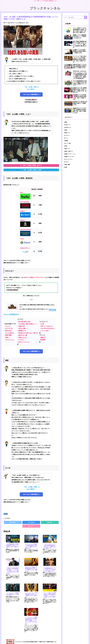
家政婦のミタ (22, 331)
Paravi (22, 239)
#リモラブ (21, 340)
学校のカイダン (23, 338)
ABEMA (22, 220)
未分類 (66, 167)
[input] (76, 17)
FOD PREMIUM (25, 202)
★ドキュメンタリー (68, 159)
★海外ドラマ (67, 149)
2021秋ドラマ (67, 125)
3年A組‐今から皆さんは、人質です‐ (28, 333)
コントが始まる (10, 333)
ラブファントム (10, 340)
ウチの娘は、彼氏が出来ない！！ (28, 324)
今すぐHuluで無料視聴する (31, 94)
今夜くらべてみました (47, 326)
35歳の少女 (22, 326)
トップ (86, 640)
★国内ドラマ (67, 133)
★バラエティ (67, 135)
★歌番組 (66, 141)
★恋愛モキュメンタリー (69, 157)
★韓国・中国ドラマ (68, 151)
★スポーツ (66, 162)
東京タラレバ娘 (23, 335)
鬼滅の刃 (43, 338)
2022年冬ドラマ (68, 127)
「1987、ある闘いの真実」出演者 (32, 170)
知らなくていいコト (24, 342)
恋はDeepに (9, 331)
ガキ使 (42, 324)
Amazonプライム (25, 248)
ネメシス (8, 326)
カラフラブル (9, 328)
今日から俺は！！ (23, 328)
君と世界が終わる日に (25, 322)
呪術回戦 (43, 340)
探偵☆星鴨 (8, 335)
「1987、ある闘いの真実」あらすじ (32, 166)
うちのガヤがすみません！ (48, 328)
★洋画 (6, 514)
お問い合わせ (69, 640)
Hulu (21, 193)
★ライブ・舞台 (67, 143)
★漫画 (66, 122)
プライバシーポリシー (78, 640)
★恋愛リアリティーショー (70, 154)
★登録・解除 (67, 165)
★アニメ (66, 138)
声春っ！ (8, 338)
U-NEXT (22, 211)
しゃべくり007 (45, 331)
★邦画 (66, 130)
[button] (86, 17)
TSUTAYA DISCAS (25, 230)
